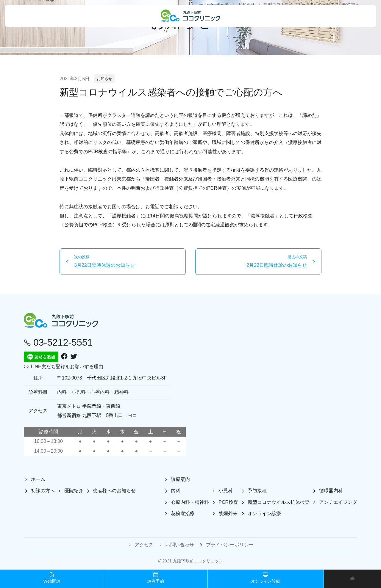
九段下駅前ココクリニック (198, 561)
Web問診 (52, 578)
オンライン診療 (266, 578)
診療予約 (156, 578)
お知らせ (104, 79)
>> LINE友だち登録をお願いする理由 (64, 367)
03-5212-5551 (58, 342)
